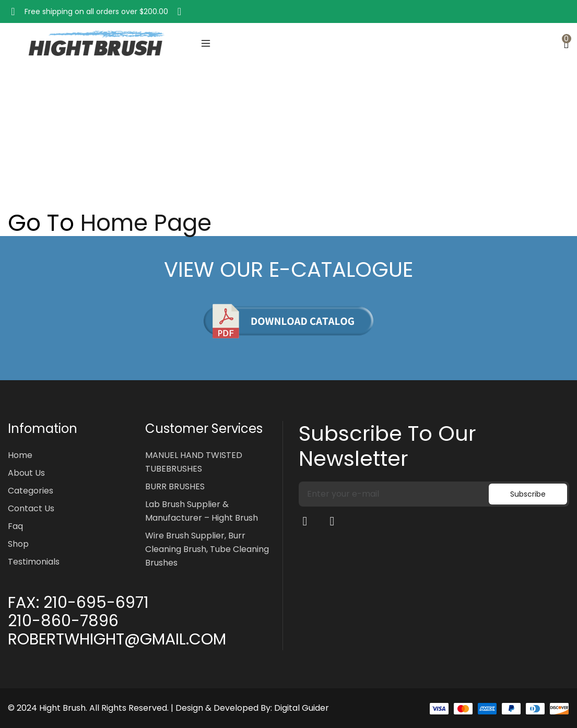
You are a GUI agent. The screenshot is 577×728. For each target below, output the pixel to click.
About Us (26, 473)
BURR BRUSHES (175, 486)
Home (19, 152)
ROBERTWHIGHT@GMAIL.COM (117, 639)
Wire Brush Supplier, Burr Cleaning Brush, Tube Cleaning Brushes (207, 549)
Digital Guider (302, 708)
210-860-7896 (63, 621)
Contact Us (31, 508)
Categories (31, 491)
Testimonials (34, 562)
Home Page (146, 223)
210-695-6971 (96, 603)
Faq (15, 526)
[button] (13, 11)
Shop (18, 544)
